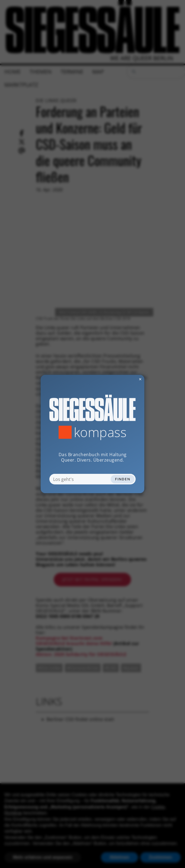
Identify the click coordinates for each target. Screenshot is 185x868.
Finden (123, 479)
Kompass (100, 432)
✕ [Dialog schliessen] (127, 379)
